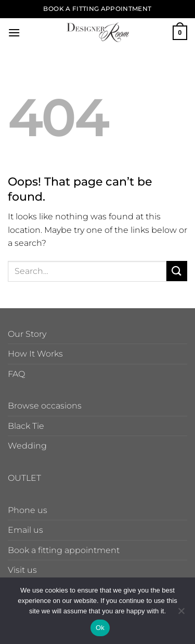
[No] (181, 614)
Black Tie (26, 426)
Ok (100, 628)
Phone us (28, 510)
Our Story (27, 334)
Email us (25, 530)
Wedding (27, 446)
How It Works (35, 354)
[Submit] (177, 271)
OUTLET (24, 478)
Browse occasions (45, 406)
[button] (14, 32)
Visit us (22, 570)
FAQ (16, 374)
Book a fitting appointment (64, 550)
